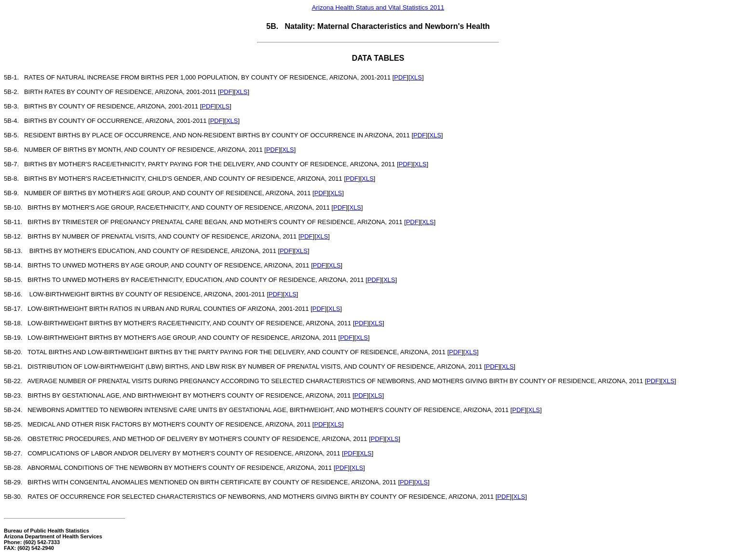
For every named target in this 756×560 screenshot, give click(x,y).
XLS (416, 77)
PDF (400, 77)
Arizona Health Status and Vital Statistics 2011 (378, 7)
